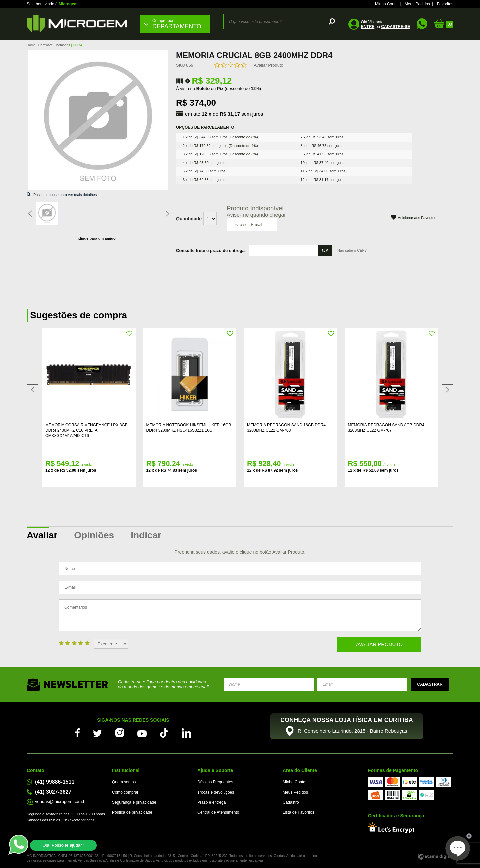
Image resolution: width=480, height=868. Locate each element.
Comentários (240, 615)
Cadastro (291, 802)
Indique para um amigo (95, 238)
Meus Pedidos (417, 4)
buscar (331, 21)
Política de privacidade (132, 812)
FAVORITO (130, 334)
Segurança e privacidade (134, 802)
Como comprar (125, 792)
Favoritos (445, 4)
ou (385, 27)
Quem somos (124, 782)
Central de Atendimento (218, 812)
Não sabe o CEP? (352, 250)
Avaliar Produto (268, 65)
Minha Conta (386, 4)
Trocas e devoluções (216, 792)
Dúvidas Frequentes (215, 782)
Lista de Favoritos (298, 812)
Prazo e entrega (211, 802)
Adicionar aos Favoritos (417, 218)
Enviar (430, 684)
